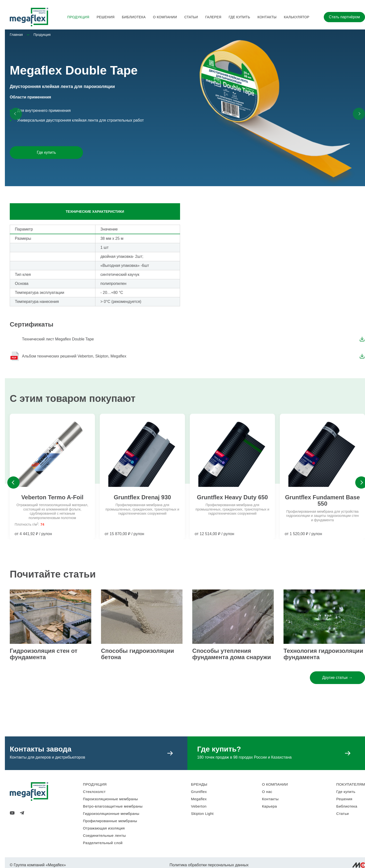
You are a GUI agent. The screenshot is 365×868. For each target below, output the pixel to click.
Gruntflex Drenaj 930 (142, 497)
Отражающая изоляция (104, 828)
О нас (267, 792)
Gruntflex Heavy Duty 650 (232, 497)
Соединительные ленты (104, 835)
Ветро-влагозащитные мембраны (113, 806)
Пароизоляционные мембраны (110, 799)
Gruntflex (199, 792)
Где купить (239, 17)
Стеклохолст (94, 792)
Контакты (267, 17)
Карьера (269, 806)
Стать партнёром (344, 17)
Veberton (199, 806)
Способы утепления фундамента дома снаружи (232, 654)
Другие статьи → (337, 678)
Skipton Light (202, 814)
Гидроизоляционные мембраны (111, 814)
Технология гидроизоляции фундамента (323, 654)
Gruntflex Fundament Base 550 (322, 500)
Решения (106, 17)
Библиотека (134, 17)
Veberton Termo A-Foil (52, 497)
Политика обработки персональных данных (209, 865)
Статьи (191, 17)
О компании (165, 17)
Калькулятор (297, 17)
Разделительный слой (103, 843)
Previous (13, 482)
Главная (16, 35)
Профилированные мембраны (110, 821)
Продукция (78, 17)
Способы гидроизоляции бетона (137, 654)
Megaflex (199, 799)
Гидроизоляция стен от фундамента (44, 654)
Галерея (213, 17)
